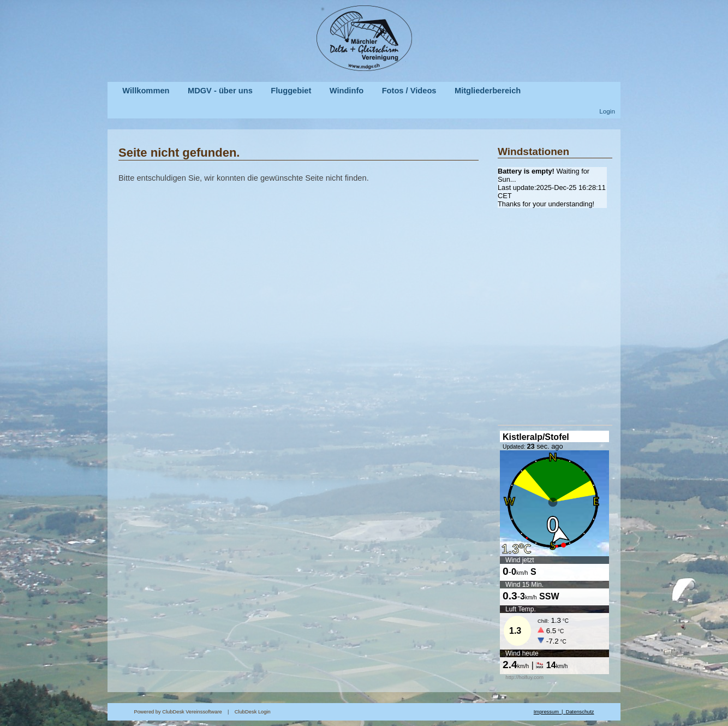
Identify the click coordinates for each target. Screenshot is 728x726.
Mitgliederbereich (488, 91)
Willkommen (146, 91)
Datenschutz (580, 712)
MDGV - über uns (220, 91)
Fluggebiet (291, 91)
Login (607, 111)
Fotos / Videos (409, 91)
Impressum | (550, 712)
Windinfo (347, 91)
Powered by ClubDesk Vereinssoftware (178, 712)
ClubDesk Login (384, 712)
